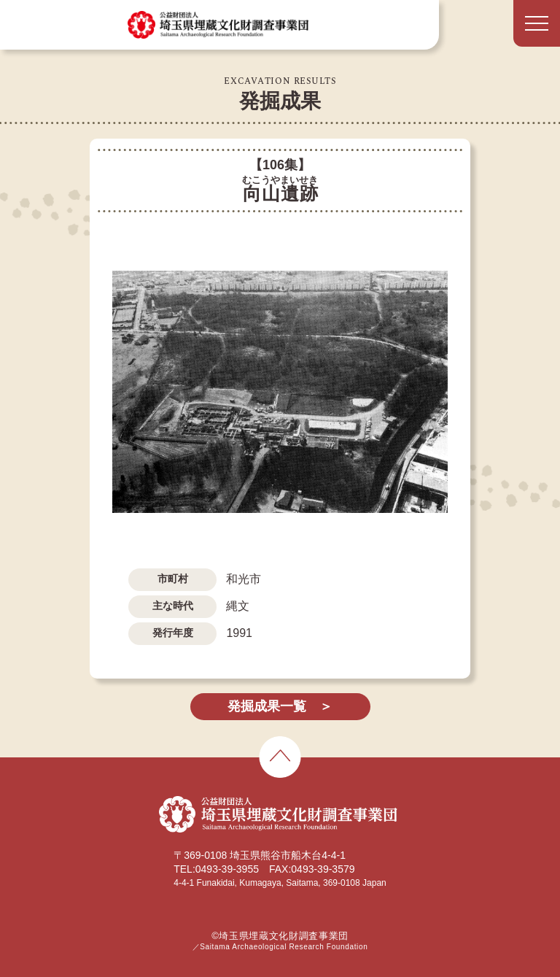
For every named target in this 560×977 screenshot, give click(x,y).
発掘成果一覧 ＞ (280, 706)
